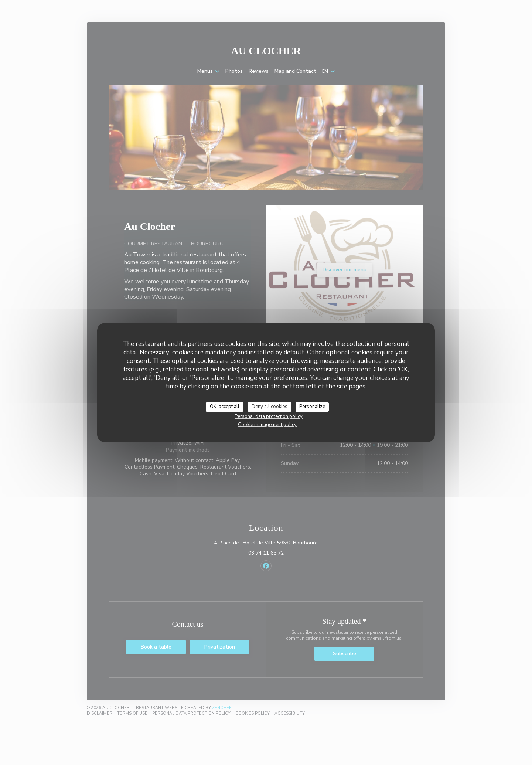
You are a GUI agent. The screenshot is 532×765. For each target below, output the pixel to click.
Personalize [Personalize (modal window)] (312, 407)
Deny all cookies (270, 407)
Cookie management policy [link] (267, 425)
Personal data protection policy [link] (269, 416)
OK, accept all (225, 407)
